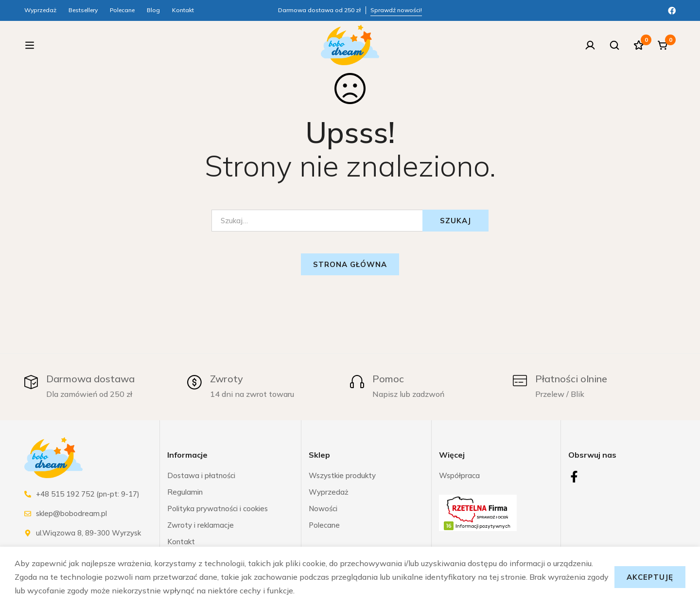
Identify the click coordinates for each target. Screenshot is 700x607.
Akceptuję (650, 577)
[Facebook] (672, 10)
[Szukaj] (614, 47)
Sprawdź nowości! (396, 10)
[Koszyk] (663, 47)
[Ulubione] (639, 47)
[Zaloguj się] (590, 47)
